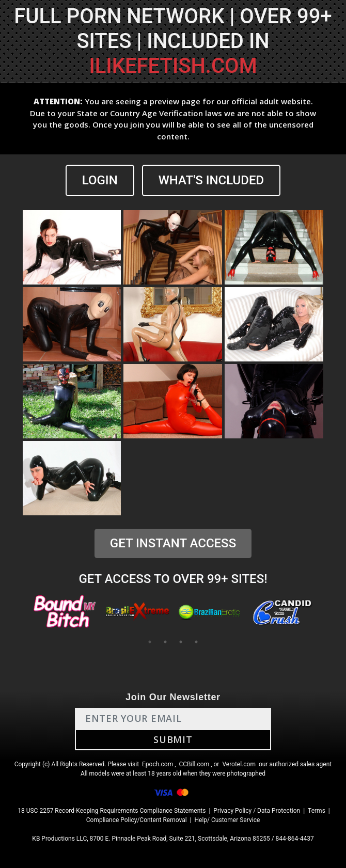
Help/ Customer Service (227, 820)
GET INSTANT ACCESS (173, 543)
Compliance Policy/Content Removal (137, 820)
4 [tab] (196, 642)
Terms (317, 811)
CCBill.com (194, 764)
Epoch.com (158, 764)
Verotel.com (239, 764)
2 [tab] (165, 642)
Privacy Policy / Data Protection (257, 811)
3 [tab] (181, 642)
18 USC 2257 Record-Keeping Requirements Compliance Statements (112, 811)
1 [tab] (150, 642)
